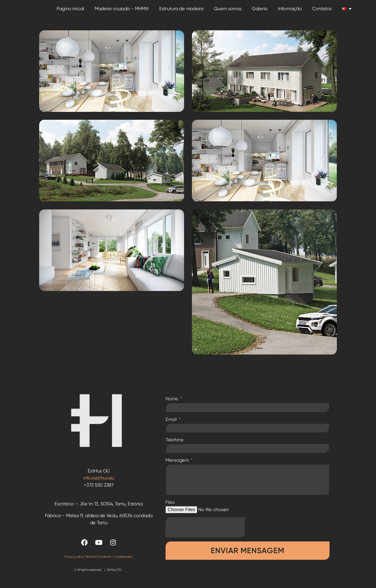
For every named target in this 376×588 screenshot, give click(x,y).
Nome (172, 404)
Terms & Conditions (98, 562)
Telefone (175, 445)
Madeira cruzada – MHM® (122, 11)
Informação (290, 11)
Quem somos (228, 11)
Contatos (322, 11)
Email (172, 424)
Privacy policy (74, 562)
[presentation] (205, 533)
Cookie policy (124, 562)
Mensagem (178, 466)
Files (170, 508)
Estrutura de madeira (181, 11)
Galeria (260, 11)
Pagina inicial (70, 11)
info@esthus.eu (99, 483)
